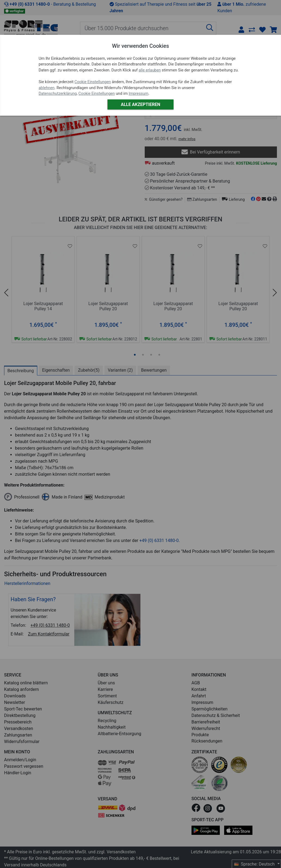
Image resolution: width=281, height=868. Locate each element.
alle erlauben (150, 70)
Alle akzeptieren (140, 104)
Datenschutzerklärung (58, 94)
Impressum (138, 94)
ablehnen (47, 88)
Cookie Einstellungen (93, 82)
